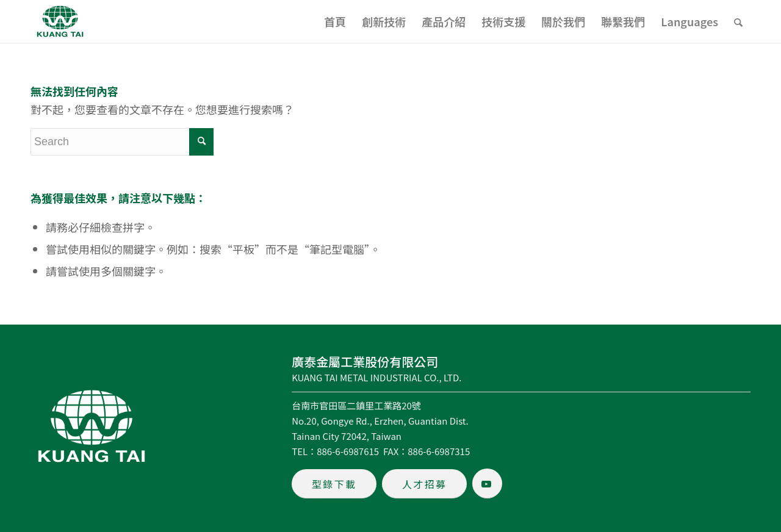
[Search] (738, 21)
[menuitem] (335, 21)
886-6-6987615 (348, 451)
